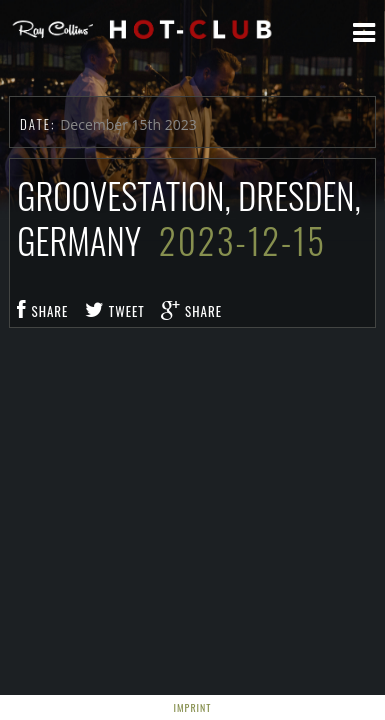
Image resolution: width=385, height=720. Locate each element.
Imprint (193, 707)
